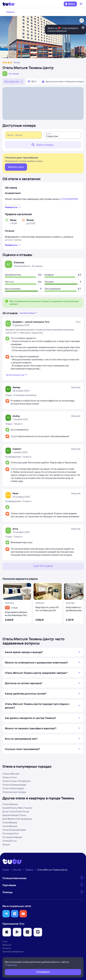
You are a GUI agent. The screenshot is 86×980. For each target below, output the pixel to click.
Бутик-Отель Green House (16, 812)
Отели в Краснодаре (13, 788)
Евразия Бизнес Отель (14, 815)
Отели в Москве (11, 774)
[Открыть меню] (81, 4)
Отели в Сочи (10, 777)
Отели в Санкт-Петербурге (16, 781)
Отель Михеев (10, 822)
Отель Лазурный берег (14, 830)
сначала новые (28, 313)
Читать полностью (17, 375)
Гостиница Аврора (12, 837)
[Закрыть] (83, 28)
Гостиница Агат (11, 833)
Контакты (7, 948)
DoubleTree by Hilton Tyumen (17, 808)
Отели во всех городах (14, 792)
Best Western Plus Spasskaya (17, 819)
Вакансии (7, 945)
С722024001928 (69, 199)
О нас (5, 941)
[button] (6, 914)
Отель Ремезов (10, 804)
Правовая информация (13, 951)
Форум (6, 844)
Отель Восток (10, 841)
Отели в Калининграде (14, 785)
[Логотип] (9, 4)
